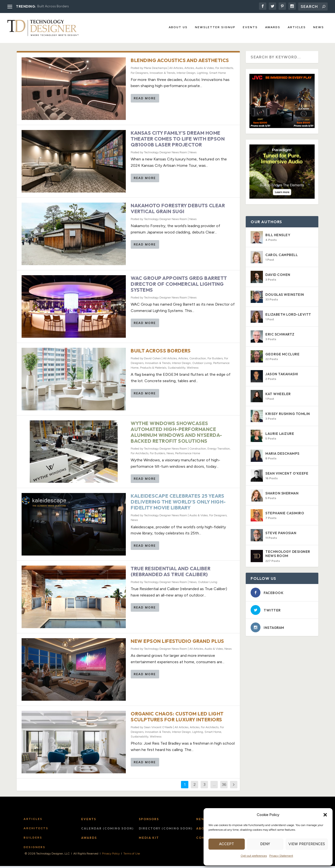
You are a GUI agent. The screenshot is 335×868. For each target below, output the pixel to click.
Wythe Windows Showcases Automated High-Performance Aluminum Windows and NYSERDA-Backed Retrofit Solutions (176, 434)
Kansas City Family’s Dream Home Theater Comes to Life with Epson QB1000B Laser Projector (178, 141)
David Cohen (152, 360)
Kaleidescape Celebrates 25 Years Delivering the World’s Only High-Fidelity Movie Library (178, 504)
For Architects (224, 70)
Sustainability (177, 370)
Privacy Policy (111, 856)
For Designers (139, 75)
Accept (226, 844)
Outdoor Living (202, 365)
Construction (198, 360)
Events (250, 28)
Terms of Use (132, 856)
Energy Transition (219, 451)
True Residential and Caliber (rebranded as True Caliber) (171, 574)
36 (224, 786)
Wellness (193, 370)
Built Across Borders (53, 6)
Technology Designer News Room (166, 155)
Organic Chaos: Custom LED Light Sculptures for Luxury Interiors (177, 719)
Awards (273, 28)
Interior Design (186, 75)
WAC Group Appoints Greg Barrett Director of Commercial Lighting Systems (179, 286)
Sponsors (149, 821)
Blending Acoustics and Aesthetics (180, 62)
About (203, 831)
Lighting (202, 75)
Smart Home (218, 75)
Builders (33, 840)
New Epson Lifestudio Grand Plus (177, 643)
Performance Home (188, 455)
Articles (297, 28)
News (319, 28)
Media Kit (149, 840)
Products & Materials (153, 370)
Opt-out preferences (254, 856)
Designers (34, 849)
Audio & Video (205, 70)
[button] (325, 815)
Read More (145, 100)
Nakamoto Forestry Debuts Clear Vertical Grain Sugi (178, 211)
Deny (265, 844)
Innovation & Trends (162, 75)
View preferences (307, 844)
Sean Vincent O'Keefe (158, 729)
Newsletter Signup (215, 28)
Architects (36, 830)
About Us (178, 28)
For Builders (215, 360)
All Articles (176, 70)
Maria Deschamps (155, 70)
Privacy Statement (281, 856)
